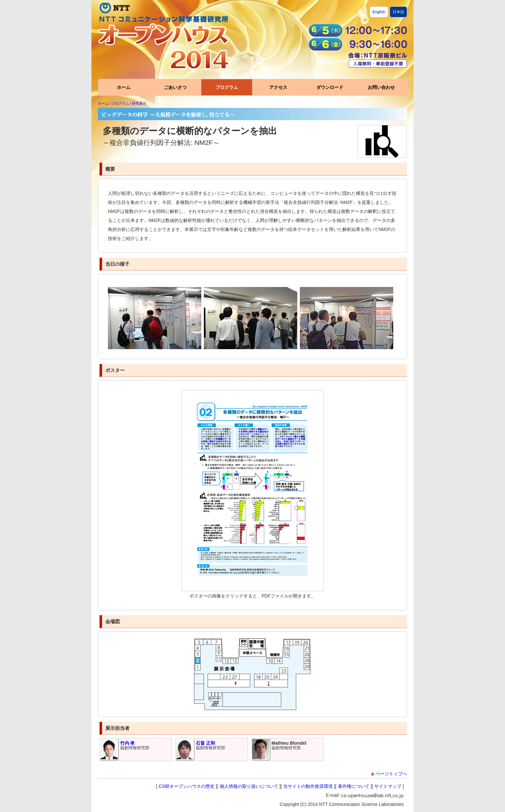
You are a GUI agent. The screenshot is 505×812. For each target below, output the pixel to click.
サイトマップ (388, 786)
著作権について (354, 786)
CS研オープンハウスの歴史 (187, 786)
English (379, 12)
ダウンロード (330, 87)
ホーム (124, 87)
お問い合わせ (381, 87)
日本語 (398, 12)
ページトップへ (388, 774)
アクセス (278, 87)
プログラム (227, 87)
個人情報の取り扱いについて (249, 786)
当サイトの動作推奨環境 (308, 786)
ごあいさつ (175, 87)
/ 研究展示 (138, 103)
